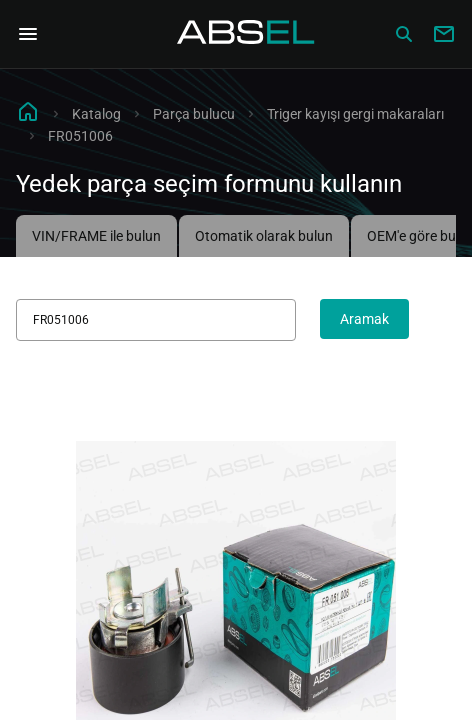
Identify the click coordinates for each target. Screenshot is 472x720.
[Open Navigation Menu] (28, 34)
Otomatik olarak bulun (264, 236)
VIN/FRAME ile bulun (96, 236)
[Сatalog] (404, 34)
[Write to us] (444, 34)
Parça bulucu (194, 114)
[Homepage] (246, 34)
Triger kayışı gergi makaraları (355, 114)
